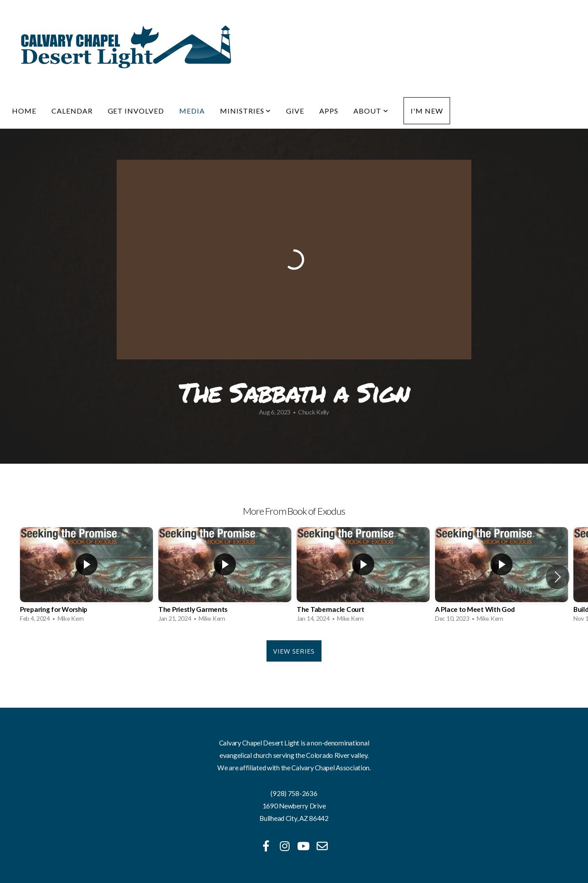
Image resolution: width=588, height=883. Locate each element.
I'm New (427, 111)
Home (24, 111)
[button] (558, 577)
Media (192, 111)
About (371, 111)
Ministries (246, 111)
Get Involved (136, 111)
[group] (86, 577)
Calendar (72, 111)
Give (295, 111)
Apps (329, 111)
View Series (294, 651)
